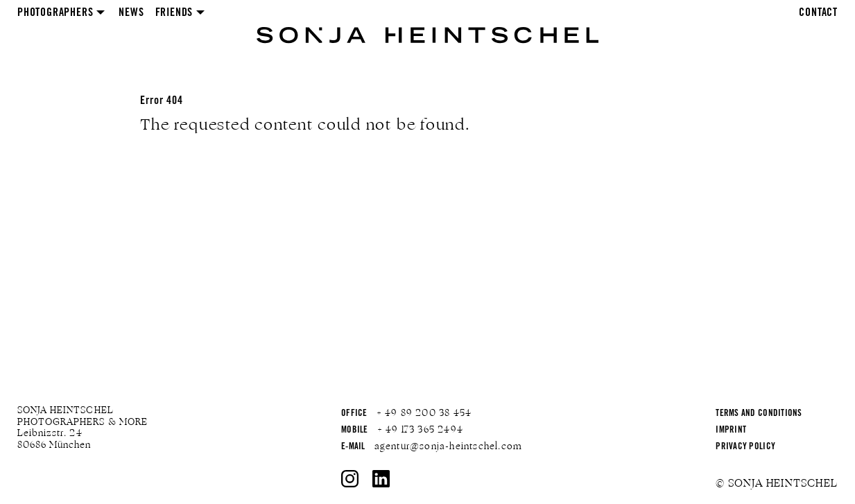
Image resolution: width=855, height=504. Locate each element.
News (131, 13)
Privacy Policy (745, 447)
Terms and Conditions (759, 414)
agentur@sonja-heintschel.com (449, 446)
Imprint (731, 431)
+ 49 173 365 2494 (420, 430)
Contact (818, 13)
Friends (174, 13)
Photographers (55, 13)
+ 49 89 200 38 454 (424, 413)
